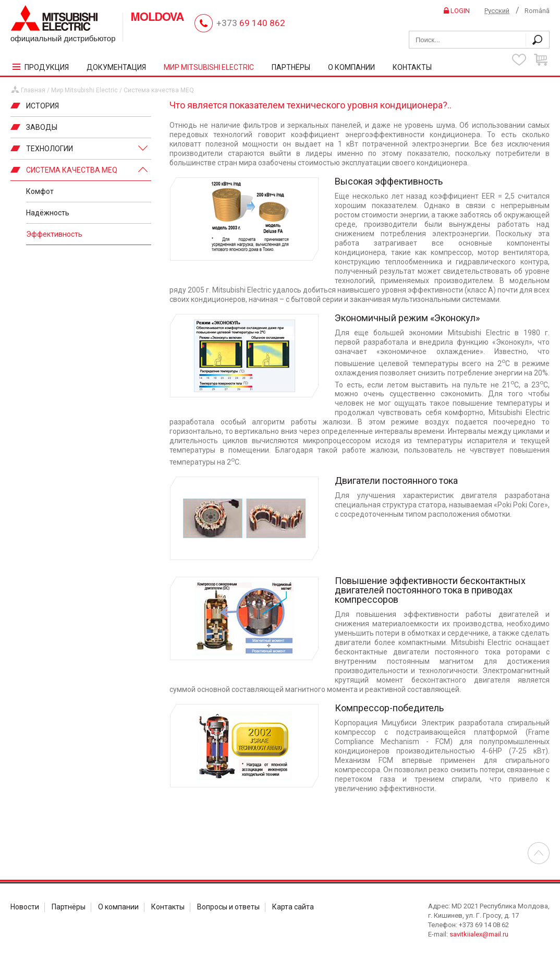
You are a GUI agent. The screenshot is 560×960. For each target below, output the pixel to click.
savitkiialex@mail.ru (479, 934)
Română (537, 11)
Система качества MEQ (159, 90)
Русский (497, 11)
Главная (33, 90)
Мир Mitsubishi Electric (84, 90)
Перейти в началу (539, 853)
